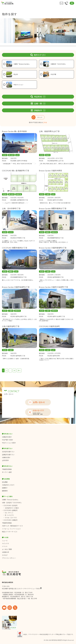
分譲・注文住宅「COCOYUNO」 (12, 503)
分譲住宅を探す (7, 437)
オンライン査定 (7, 472)
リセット (37, 117)
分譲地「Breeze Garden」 (10, 500)
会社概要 (5, 482)
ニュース (5, 541)
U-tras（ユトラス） (11, 518)
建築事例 (5, 491)
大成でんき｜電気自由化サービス (13, 526)
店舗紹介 (5, 488)
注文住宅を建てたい (8, 452)
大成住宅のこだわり (8, 485)
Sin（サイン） (9, 513)
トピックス (5, 543)
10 (14, 370)
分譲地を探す (6, 457)
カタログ (5, 555)
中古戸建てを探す (8, 440)
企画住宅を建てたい (8, 455)
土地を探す (5, 460)
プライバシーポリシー (9, 558)
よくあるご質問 (7, 549)
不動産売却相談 (7, 469)
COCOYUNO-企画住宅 (10, 510)
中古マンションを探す (9, 443)
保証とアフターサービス (10, 532)
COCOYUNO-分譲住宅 (10, 520)
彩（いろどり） (10, 515)
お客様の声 (5, 552)
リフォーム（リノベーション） (12, 529)
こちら (45, 122)
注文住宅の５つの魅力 (12, 508)
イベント (5, 546)
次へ (19, 370)
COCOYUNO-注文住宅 (10, 505)
